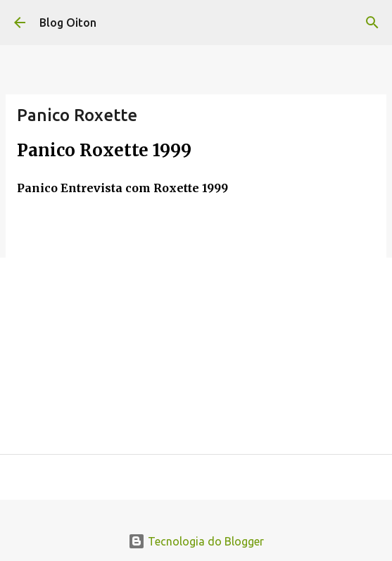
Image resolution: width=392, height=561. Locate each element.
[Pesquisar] (372, 23)
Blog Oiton (68, 23)
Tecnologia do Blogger (196, 541)
